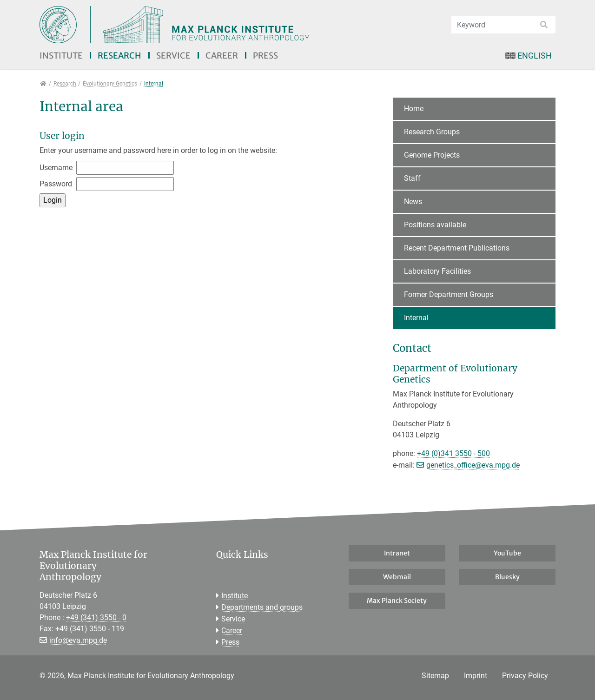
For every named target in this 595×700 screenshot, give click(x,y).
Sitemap (435, 676)
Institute (61, 56)
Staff (412, 178)
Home (414, 109)
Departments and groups (262, 607)
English (529, 56)
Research (119, 56)
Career (222, 56)
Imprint (476, 676)
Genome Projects (432, 155)
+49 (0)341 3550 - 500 (453, 453)
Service (173, 56)
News (413, 201)
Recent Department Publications (457, 248)
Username (56, 168)
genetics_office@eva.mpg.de (473, 465)
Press (265, 56)
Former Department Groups (449, 294)
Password (56, 184)
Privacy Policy (525, 676)
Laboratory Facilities (437, 271)
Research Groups (432, 132)
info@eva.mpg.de (78, 640)
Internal (416, 318)
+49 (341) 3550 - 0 (96, 617)
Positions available (435, 225)
